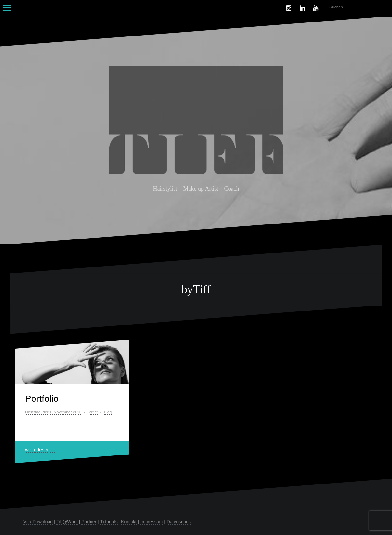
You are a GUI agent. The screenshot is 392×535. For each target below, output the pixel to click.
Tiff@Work (67, 522)
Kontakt (129, 522)
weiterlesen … (41, 449)
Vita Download (38, 522)
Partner (89, 522)
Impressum (152, 522)
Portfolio (42, 399)
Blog (108, 412)
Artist (93, 412)
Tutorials (109, 522)
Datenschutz (179, 522)
